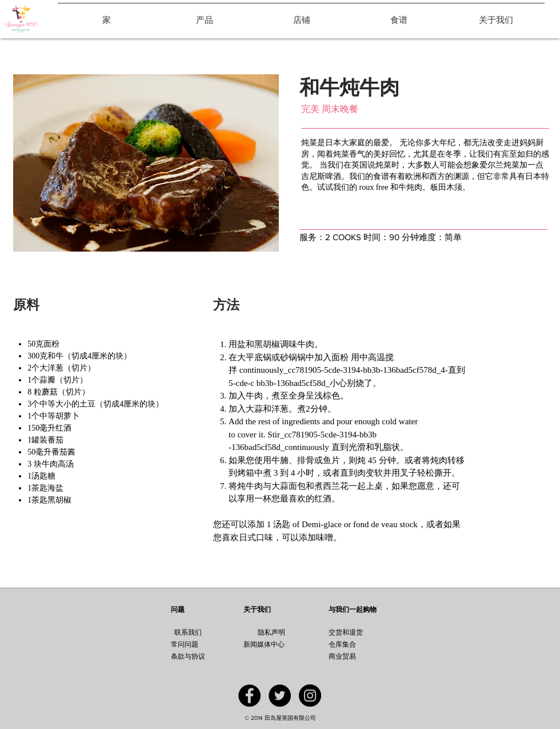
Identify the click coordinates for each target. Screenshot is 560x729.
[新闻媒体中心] (280, 645)
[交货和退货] (361, 633)
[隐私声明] (271, 633)
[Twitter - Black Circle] (280, 696)
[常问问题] (185, 645)
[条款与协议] (200, 657)
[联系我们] (188, 633)
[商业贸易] (355, 657)
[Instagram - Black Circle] (310, 696)
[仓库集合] (363, 645)
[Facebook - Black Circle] (249, 696)
